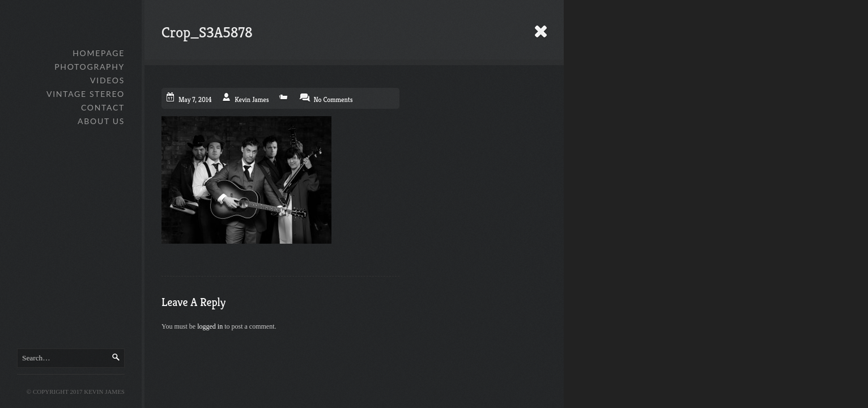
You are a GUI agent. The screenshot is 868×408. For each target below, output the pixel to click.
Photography (90, 67)
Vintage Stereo (86, 94)
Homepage (99, 53)
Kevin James (252, 99)
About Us (101, 121)
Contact (103, 107)
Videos (107, 80)
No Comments (333, 99)
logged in (210, 326)
